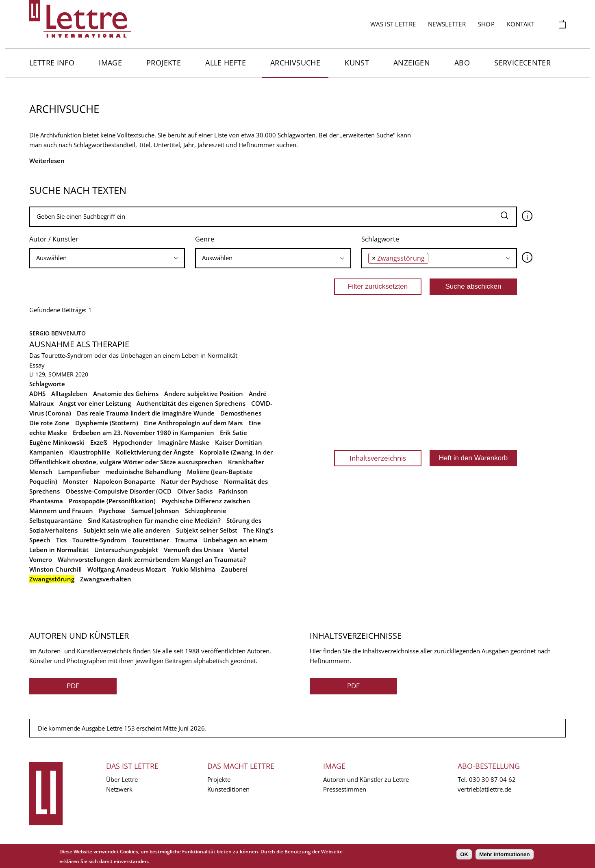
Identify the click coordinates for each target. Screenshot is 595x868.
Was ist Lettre (393, 24)
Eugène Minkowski (57, 442)
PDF (73, 686)
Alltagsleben (69, 394)
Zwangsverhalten (106, 579)
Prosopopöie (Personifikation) (112, 501)
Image (110, 63)
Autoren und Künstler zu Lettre (366, 779)
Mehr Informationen (504, 854)
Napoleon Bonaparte (124, 481)
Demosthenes (241, 413)
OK (464, 854)
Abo (462, 63)
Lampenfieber (79, 472)
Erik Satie (233, 433)
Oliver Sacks (195, 491)
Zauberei (234, 569)
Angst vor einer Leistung (95, 403)
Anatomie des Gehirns (126, 394)
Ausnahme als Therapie (79, 344)
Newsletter (447, 24)
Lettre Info (52, 63)
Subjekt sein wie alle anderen (127, 530)
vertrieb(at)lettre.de (484, 789)
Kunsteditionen (228, 789)
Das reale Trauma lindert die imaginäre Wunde (146, 413)
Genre (205, 239)
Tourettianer (150, 540)
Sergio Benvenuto (58, 333)
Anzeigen (412, 63)
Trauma (186, 540)
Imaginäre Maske (184, 442)
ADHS (37, 394)
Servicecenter (522, 63)
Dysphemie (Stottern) (107, 423)
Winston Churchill (55, 569)
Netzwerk (119, 789)
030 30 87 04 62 (492, 779)
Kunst (357, 63)
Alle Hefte (226, 63)
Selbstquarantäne (56, 520)
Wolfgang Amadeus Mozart (127, 569)
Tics (61, 540)
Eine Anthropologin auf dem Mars (193, 423)
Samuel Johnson (155, 511)
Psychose (112, 511)
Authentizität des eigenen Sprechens (191, 403)
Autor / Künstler (54, 239)
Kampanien (46, 452)
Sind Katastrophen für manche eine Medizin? (154, 520)
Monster (75, 481)
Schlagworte (380, 239)
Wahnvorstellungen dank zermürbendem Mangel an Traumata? (152, 559)
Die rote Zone (49, 423)
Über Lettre (122, 779)
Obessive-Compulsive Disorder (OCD (118, 491)
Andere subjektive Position (204, 394)
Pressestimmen (345, 789)
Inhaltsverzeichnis (378, 458)
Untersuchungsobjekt (126, 550)
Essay (37, 365)
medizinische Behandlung (143, 472)
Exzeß (99, 442)
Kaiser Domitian (239, 442)
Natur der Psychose (190, 481)
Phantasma (46, 501)
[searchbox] (107, 258)
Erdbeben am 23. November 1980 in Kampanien (143, 433)
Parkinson (233, 491)
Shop (486, 24)
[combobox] (107, 258)
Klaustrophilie (90, 452)
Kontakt (521, 24)
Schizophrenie (206, 511)
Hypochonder (133, 442)
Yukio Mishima (194, 569)
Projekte (164, 63)
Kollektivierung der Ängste (155, 452)
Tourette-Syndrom (99, 540)
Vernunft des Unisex (194, 550)
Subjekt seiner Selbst (207, 530)
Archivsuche (295, 63)
